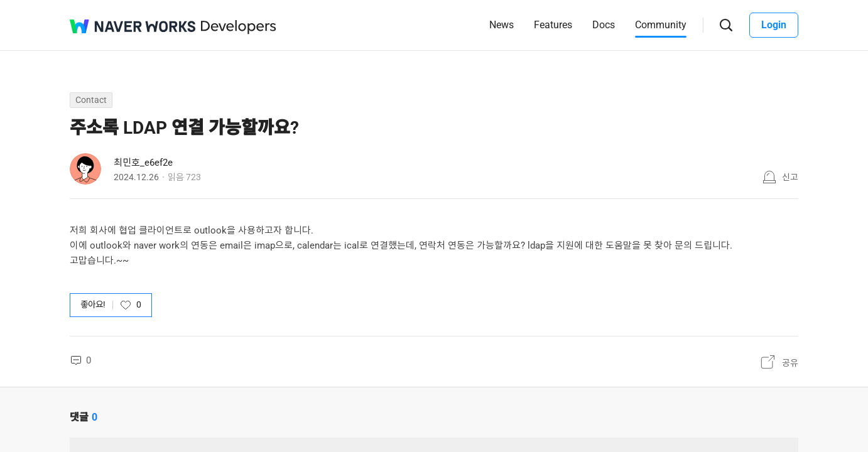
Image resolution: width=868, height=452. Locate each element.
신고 (790, 177)
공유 (790, 363)
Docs (604, 25)
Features (553, 25)
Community (661, 25)
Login (774, 25)
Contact (91, 100)
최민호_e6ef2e (143, 163)
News (502, 25)
